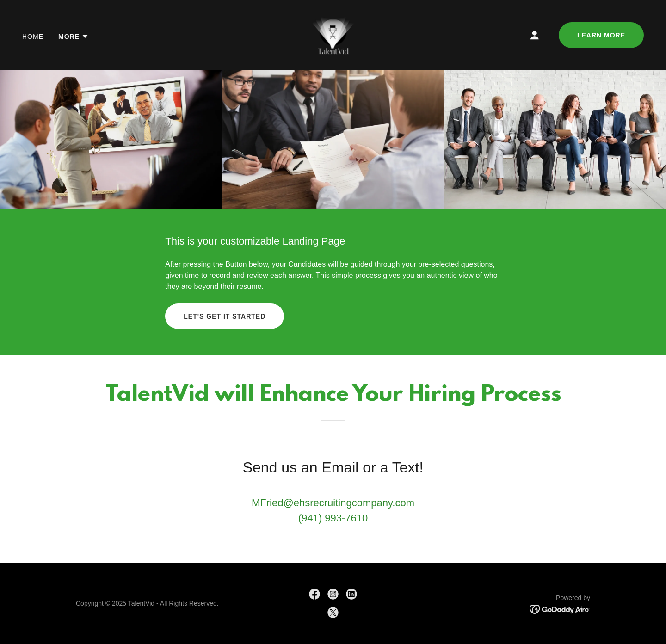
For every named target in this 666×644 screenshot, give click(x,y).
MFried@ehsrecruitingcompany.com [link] (333, 503)
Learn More (601, 35)
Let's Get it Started (225, 316)
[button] (74, 37)
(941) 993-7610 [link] (333, 518)
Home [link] (33, 37)
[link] (333, 34)
